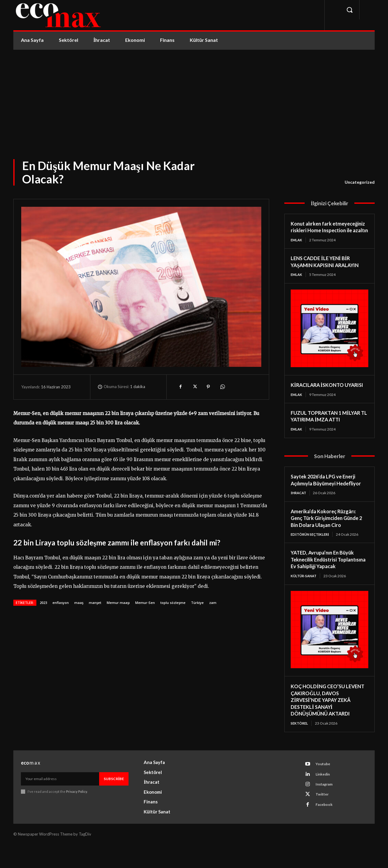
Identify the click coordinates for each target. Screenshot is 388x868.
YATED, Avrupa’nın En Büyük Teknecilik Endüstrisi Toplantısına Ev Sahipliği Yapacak (325, 578)
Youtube (325, 788)
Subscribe (114, 802)
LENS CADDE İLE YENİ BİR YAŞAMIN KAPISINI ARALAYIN (329, 269)
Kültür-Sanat (305, 598)
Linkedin (325, 799)
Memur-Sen (145, 603)
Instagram (326, 810)
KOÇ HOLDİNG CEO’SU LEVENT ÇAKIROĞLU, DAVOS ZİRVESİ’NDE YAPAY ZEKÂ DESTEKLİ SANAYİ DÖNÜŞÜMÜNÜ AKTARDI (328, 722)
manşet (95, 603)
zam (213, 603)
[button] (350, 10)
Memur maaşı (118, 603)
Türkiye (197, 603)
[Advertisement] (194, 95)
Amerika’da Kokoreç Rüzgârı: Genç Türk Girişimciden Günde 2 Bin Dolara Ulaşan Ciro (329, 533)
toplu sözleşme (173, 603)
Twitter (324, 821)
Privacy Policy (77, 815)
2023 (43, 603)
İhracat (299, 508)
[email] (60, 803)
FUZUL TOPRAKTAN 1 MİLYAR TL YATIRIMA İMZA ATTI (329, 431)
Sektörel (300, 746)
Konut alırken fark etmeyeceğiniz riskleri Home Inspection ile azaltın (325, 230)
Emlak (297, 247)
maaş (79, 603)
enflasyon (61, 603)
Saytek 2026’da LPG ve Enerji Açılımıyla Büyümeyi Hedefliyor (329, 495)
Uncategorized (360, 182)
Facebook (326, 833)
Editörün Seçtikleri (312, 550)
